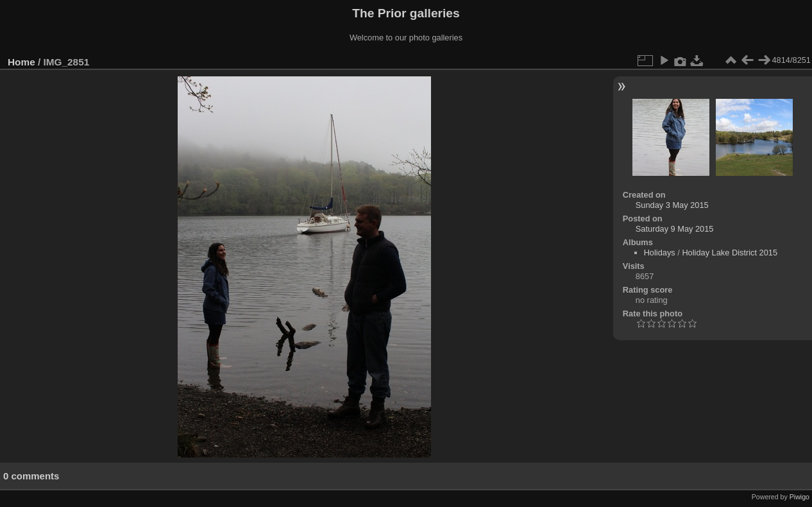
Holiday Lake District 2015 (730, 253)
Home (21, 62)
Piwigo (799, 497)
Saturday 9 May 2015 (675, 229)
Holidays (660, 253)
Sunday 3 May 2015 (672, 205)
